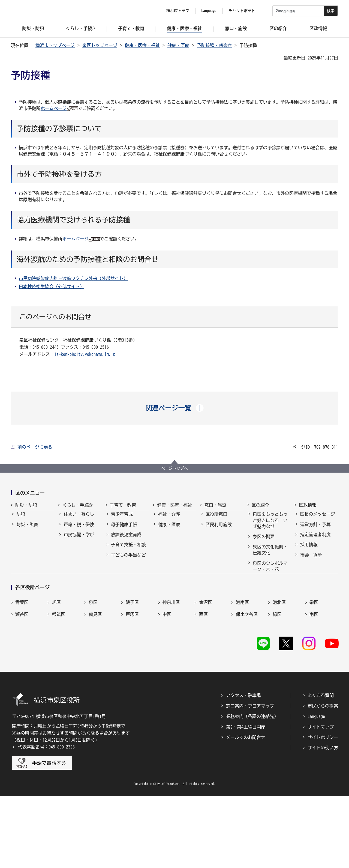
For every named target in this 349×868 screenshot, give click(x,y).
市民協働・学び (79, 539)
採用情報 (309, 550)
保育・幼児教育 (126, 570)
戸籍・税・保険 (79, 529)
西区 (203, 685)
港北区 (279, 673)
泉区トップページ (100, 45)
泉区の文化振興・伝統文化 (270, 555)
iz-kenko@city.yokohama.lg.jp (85, 354)
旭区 (56, 673)
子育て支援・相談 (128, 550)
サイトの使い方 (323, 820)
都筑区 (59, 685)
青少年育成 (122, 519)
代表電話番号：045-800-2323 (46, 819)
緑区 (277, 685)
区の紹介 (260, 505)
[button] (175, 408)
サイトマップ (321, 799)
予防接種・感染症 (214, 45)
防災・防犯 (26, 505)
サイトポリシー (323, 809)
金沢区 (206, 673)
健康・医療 (178, 45)
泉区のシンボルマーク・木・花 (270, 571)
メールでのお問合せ (246, 809)
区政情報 (308, 505)
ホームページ (54, 108)
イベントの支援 (268, 631)
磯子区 (132, 673)
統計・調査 (311, 570)
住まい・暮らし (79, 519)
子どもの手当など (128, 560)
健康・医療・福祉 (142, 45)
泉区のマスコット (270, 584)
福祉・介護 (169, 519)
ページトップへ (174, 468)
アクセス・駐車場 (243, 767)
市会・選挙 (311, 560)
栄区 (314, 673)
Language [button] (209, 11)
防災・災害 (27, 529)
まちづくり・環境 (81, 550)
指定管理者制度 (315, 539)
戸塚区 (132, 685)
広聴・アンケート (317, 590)
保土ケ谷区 (247, 685)
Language (316, 788)
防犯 (21, 519)
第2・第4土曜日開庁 (246, 799)
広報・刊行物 (313, 580)
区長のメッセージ (317, 519)
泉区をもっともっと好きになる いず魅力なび (270, 525)
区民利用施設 (219, 529)
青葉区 (22, 673)
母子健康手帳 (124, 529)
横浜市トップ (178, 11)
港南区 (242, 673)
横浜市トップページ (55, 45)
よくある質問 (321, 767)
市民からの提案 (323, 778)
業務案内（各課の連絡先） (252, 788)
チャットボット (242, 11)
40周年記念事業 (268, 595)
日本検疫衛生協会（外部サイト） (52, 287)
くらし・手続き (78, 505)
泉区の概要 (264, 541)
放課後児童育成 (126, 539)
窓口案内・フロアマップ (250, 778)
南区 (314, 685)
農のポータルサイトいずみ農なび (270, 618)
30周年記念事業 (268, 605)
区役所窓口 (216, 519)
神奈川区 (171, 673)
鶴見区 (95, 685)
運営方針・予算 (315, 529)
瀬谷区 (22, 685)
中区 (167, 685)
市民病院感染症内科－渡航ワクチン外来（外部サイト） (73, 278)
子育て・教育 (123, 505)
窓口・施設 (215, 505)
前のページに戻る (35, 447)
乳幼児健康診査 (126, 580)
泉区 (93, 673)
